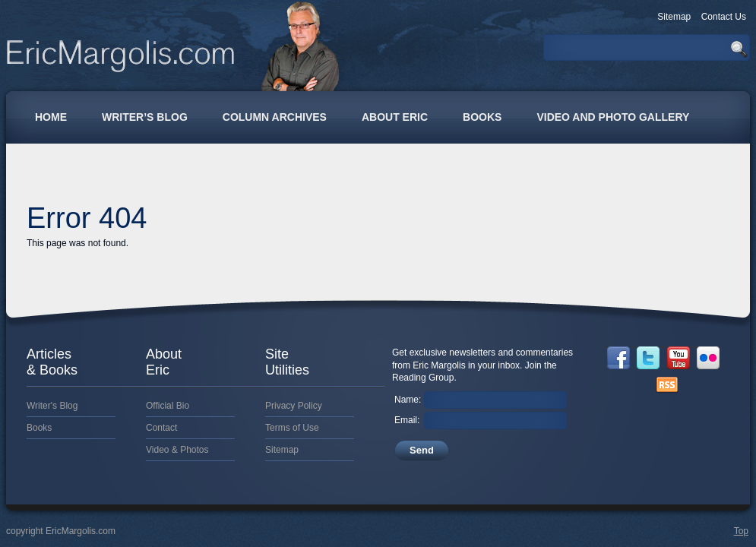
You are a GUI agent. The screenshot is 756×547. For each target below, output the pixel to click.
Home (51, 117)
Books (482, 117)
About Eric (395, 117)
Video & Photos (177, 450)
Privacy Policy (294, 406)
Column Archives (275, 117)
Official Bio (168, 406)
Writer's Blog (52, 406)
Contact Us (724, 17)
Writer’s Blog (145, 117)
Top (741, 531)
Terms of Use (292, 428)
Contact (161, 428)
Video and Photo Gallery (613, 117)
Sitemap (674, 17)
